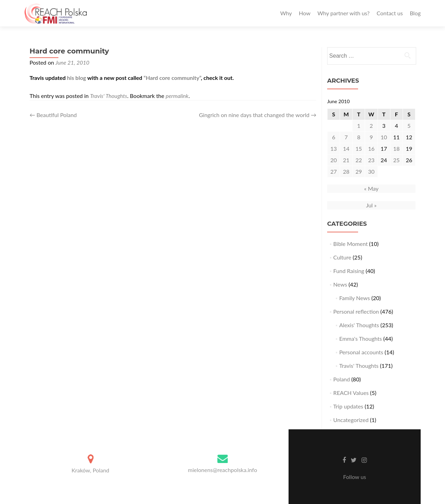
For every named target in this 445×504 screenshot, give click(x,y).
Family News (355, 298)
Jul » (371, 205)
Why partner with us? (343, 13)
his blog (77, 78)
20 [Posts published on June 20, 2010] (334, 160)
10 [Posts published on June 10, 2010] (384, 137)
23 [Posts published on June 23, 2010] (371, 160)
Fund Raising (349, 271)
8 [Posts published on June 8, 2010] (359, 137)
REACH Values (351, 393)
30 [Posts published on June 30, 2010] (371, 171)
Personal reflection (356, 311)
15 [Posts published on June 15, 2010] (359, 148)
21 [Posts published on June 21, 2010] (346, 160)
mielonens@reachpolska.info (222, 470)
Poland (342, 379)
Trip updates (348, 406)
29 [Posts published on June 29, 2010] (359, 171)
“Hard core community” (172, 78)
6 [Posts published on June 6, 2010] (334, 137)
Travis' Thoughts (109, 96)
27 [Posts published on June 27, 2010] (334, 171)
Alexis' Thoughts (359, 325)
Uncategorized (351, 420)
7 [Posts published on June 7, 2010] (346, 137)
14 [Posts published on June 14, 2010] (346, 148)
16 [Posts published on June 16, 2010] (371, 148)
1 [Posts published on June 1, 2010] (359, 126)
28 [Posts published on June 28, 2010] (346, 171)
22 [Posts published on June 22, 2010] (359, 160)
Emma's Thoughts (361, 338)
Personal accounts (361, 352)
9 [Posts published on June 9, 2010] (371, 137)
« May (371, 188)
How (305, 13)
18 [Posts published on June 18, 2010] (397, 148)
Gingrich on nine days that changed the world (258, 115)
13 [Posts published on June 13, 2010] (334, 148)
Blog (415, 13)
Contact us (390, 13)
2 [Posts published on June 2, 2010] (371, 126)
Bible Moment (351, 244)
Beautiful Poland (53, 115)
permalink (177, 96)
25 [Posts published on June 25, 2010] (397, 160)
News (340, 284)
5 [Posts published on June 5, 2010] (409, 126)
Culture (342, 257)
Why (286, 13)
